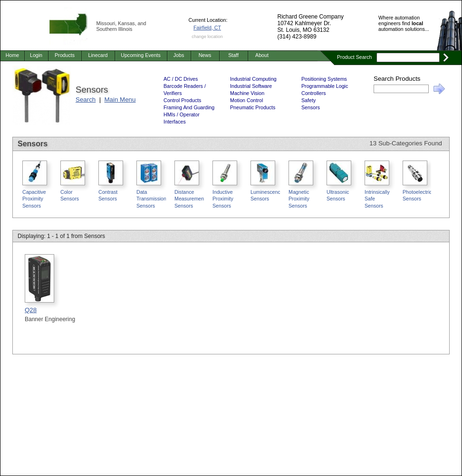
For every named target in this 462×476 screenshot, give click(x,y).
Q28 (31, 310)
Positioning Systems (324, 79)
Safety (308, 100)
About (262, 55)
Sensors (311, 107)
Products (65, 55)
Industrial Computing (253, 79)
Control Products (182, 100)
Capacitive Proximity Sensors (34, 199)
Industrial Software (251, 86)
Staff (233, 55)
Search (86, 100)
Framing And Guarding (189, 107)
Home (12, 55)
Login (36, 55)
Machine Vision (247, 93)
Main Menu (120, 100)
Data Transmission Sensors (151, 199)
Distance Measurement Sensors (190, 199)
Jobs (179, 55)
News (205, 55)
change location (207, 37)
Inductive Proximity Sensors (223, 199)
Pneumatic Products (253, 107)
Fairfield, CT (207, 28)
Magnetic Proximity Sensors (299, 199)
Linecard (98, 55)
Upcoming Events (141, 55)
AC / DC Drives (181, 79)
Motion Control (246, 100)
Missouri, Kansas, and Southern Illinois (121, 26)
